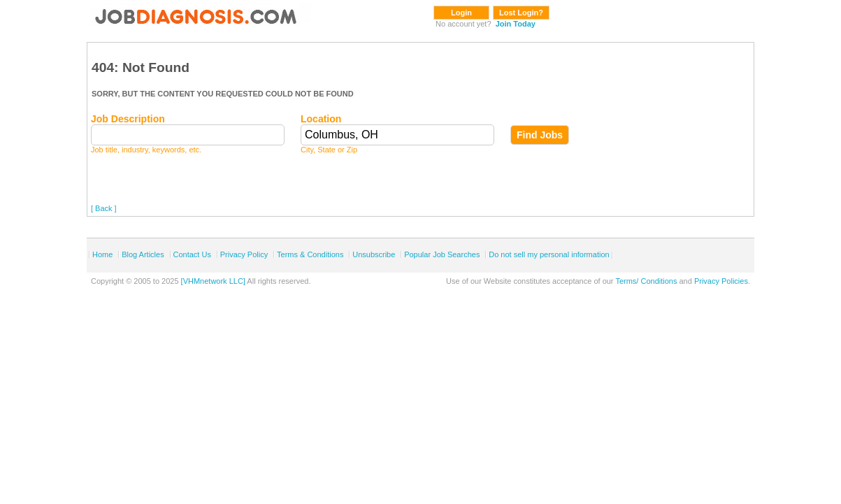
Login (461, 13)
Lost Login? (521, 13)
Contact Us (192, 254)
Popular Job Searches (442, 254)
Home (102, 254)
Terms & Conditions (310, 254)
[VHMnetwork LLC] (213, 281)
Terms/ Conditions (646, 281)
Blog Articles (143, 254)
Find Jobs (540, 135)
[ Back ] (104, 208)
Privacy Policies (721, 281)
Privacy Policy (244, 254)
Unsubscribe (374, 254)
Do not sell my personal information (549, 254)
